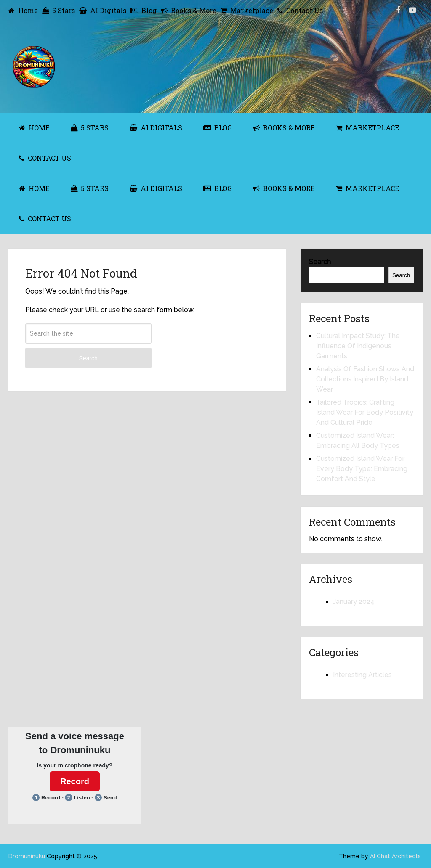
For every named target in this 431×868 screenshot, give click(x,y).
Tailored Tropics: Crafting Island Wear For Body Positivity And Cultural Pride (365, 412)
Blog (144, 10)
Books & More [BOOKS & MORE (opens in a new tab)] (284, 128)
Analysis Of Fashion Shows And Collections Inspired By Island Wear (365, 379)
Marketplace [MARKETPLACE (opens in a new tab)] (367, 128)
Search (88, 358)
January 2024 (354, 602)
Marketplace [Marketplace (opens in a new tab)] (247, 10)
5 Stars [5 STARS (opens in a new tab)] (90, 128)
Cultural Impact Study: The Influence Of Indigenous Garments (358, 346)
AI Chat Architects (395, 856)
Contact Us (300, 10)
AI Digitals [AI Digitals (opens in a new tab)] (103, 10)
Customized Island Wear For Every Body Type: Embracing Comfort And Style (362, 469)
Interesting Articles (362, 675)
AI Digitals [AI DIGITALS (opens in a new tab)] (156, 128)
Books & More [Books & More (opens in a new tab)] (189, 10)
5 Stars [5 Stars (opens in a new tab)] (59, 10)
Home (23, 10)
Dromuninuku (27, 856)
